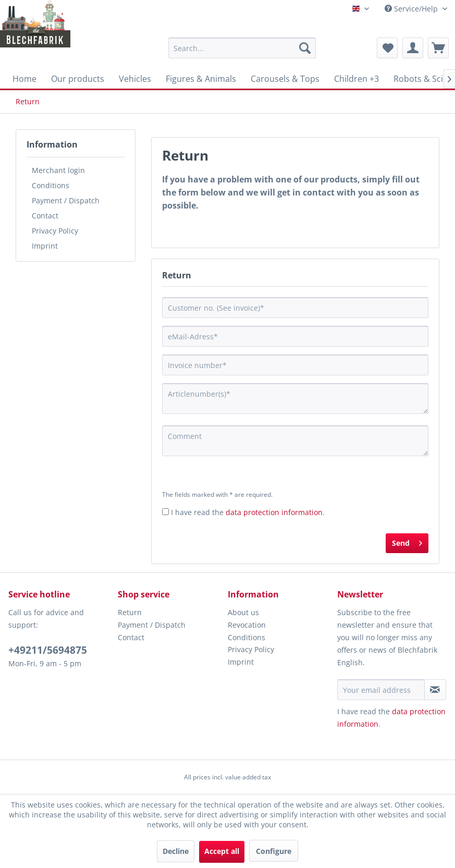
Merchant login (58, 170)
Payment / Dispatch (66, 200)
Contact (45, 216)
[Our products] (78, 79)
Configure (274, 851)
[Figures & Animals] (201, 79)
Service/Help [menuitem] (412, 9)
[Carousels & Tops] (285, 79)
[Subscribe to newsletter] (435, 690)
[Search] (305, 48)
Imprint (45, 246)
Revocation (247, 625)
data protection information (274, 512)
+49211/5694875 (48, 650)
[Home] (24, 79)
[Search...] (242, 48)
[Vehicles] (135, 79)
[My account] (413, 48)
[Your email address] (381, 690)
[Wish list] (387, 48)
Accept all (222, 851)
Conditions (51, 185)
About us (243, 612)
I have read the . (248, 512)
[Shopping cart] (438, 48)
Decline (176, 851)
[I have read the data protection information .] (165, 512)
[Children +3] (356, 79)
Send (407, 541)
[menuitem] (242, 48)
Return (130, 612)
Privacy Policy (55, 231)
